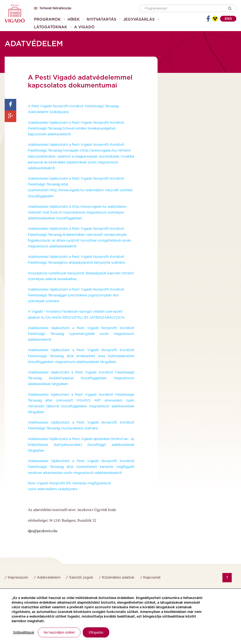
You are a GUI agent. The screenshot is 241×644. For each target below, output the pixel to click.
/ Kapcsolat (150, 578)
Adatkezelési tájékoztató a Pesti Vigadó (60, 439)
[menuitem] (47, 19)
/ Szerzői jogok (80, 578)
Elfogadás (96, 632)
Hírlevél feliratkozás (53, 8)
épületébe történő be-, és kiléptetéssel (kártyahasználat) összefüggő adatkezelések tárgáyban (81, 445)
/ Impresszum (16, 578)
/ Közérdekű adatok (117, 578)
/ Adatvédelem (47, 578)
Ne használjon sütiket (59, 632)
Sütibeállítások (24, 632)
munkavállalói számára (79, 428)
